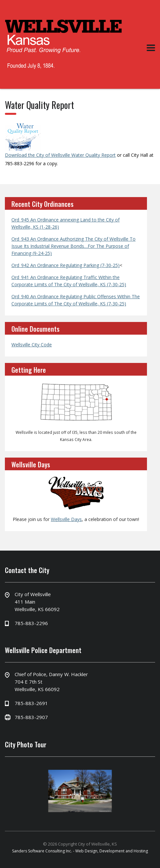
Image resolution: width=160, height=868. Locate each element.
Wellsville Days (66, 519)
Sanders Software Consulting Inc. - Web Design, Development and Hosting (80, 851)
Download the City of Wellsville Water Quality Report (60, 155)
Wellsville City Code (32, 345)
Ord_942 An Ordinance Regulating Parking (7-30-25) (65, 265)
